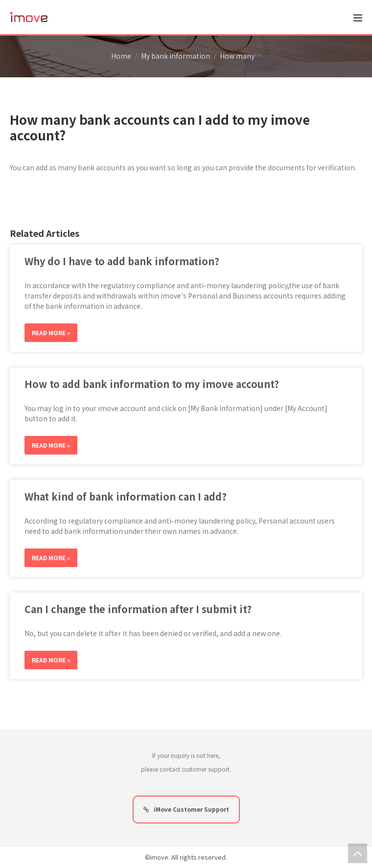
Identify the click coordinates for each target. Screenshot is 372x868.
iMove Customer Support (186, 809)
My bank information (175, 56)
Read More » (51, 332)
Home (121, 56)
